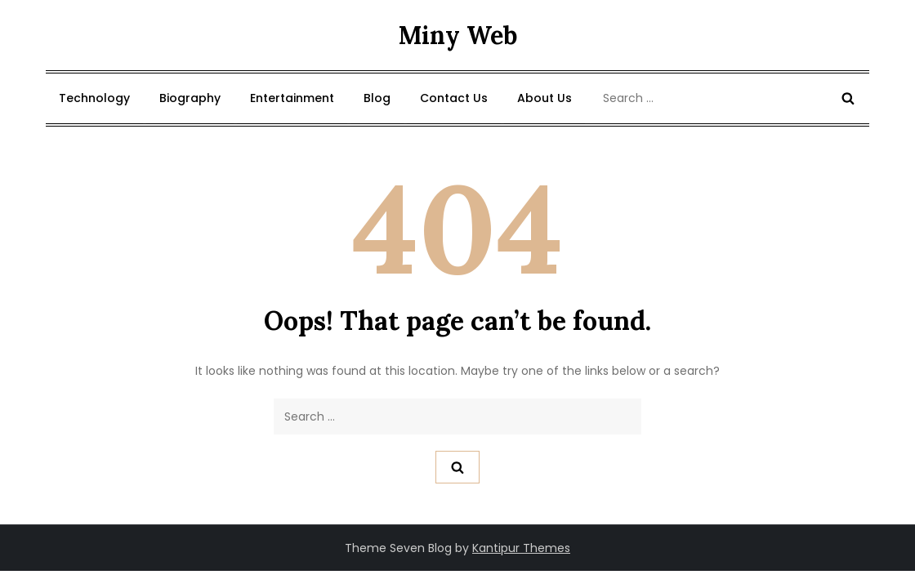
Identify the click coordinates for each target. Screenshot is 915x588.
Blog (377, 98)
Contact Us (454, 98)
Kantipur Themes (521, 548)
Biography (190, 98)
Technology (94, 98)
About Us (545, 98)
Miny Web (458, 35)
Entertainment (292, 98)
